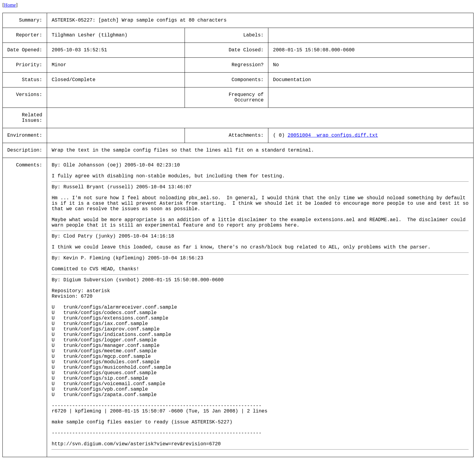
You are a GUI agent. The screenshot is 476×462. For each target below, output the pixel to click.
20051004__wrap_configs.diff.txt (333, 135)
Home (10, 5)
